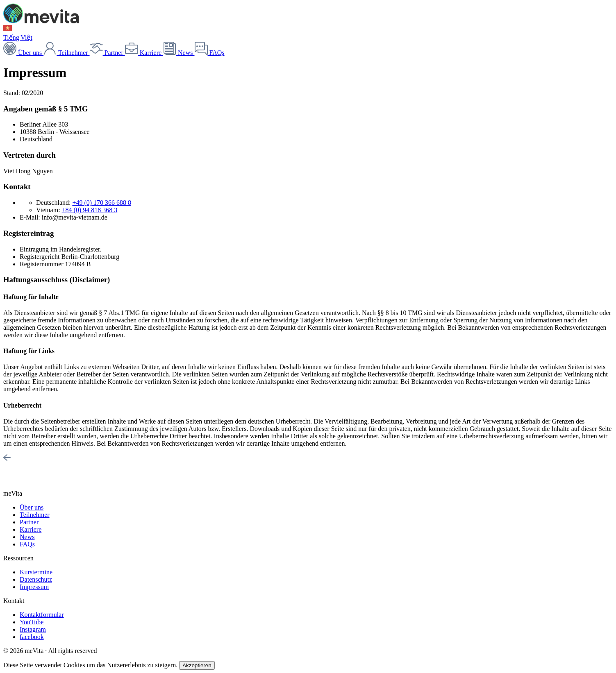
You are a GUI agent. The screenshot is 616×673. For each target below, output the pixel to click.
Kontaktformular (42, 615)
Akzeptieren (197, 665)
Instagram (33, 629)
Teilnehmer (66, 53)
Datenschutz (36, 579)
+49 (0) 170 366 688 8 (102, 203)
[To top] (7, 459)
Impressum (34, 587)
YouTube (32, 622)
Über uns (23, 53)
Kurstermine (36, 572)
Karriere (144, 53)
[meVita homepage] (41, 21)
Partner (107, 53)
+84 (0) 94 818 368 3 (90, 210)
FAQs (210, 53)
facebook (32, 637)
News (179, 53)
